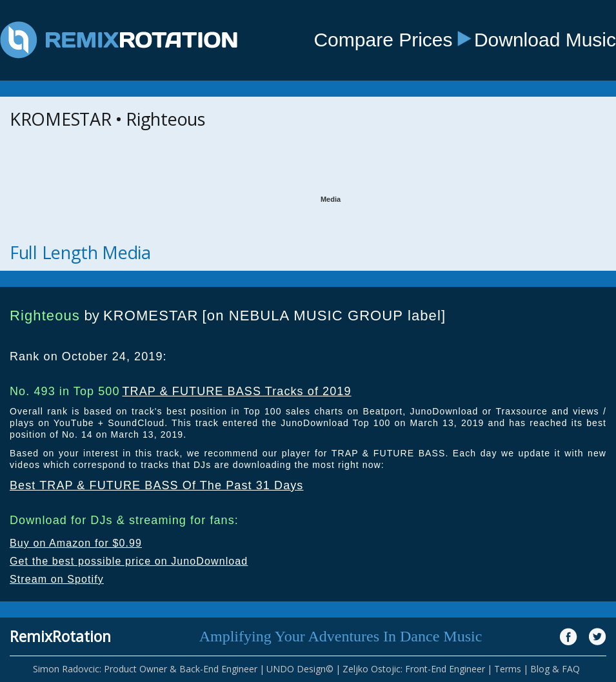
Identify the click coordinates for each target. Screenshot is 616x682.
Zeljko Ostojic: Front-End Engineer (414, 669)
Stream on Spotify (57, 579)
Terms (508, 669)
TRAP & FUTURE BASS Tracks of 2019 (236, 391)
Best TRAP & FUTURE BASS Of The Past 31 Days (156, 485)
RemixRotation (60, 636)
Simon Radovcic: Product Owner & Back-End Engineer (145, 669)
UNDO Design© (300, 669)
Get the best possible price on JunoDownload (129, 561)
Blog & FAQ (555, 669)
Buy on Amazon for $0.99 (76, 543)
